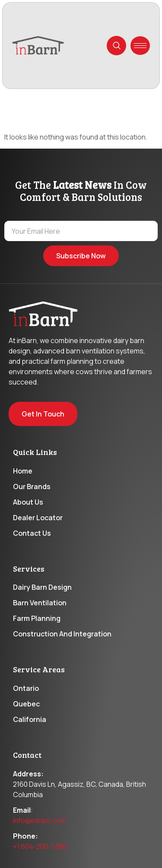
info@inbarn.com (40, 820)
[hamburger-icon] (140, 46)
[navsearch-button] (116, 46)
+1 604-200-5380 (40, 846)
